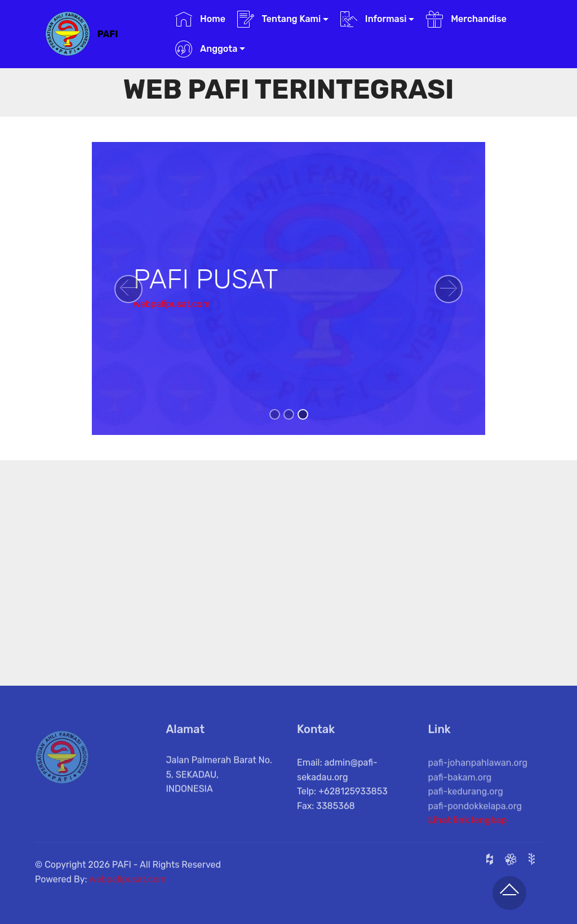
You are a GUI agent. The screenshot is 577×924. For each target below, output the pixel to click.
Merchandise (466, 19)
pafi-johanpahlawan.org (478, 779)
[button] (128, 289)
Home (200, 19)
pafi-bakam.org (460, 794)
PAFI (108, 34)
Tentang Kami (279, 19)
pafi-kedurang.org (466, 808)
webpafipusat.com (172, 304)
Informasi (374, 19)
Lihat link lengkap (468, 824)
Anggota (206, 49)
